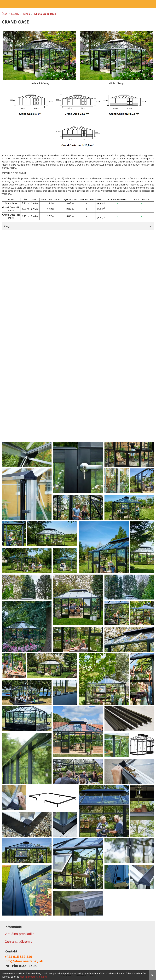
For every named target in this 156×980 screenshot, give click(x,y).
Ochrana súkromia (18, 942)
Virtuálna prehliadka (20, 934)
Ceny (7, 226)
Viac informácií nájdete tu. (34, 977)
